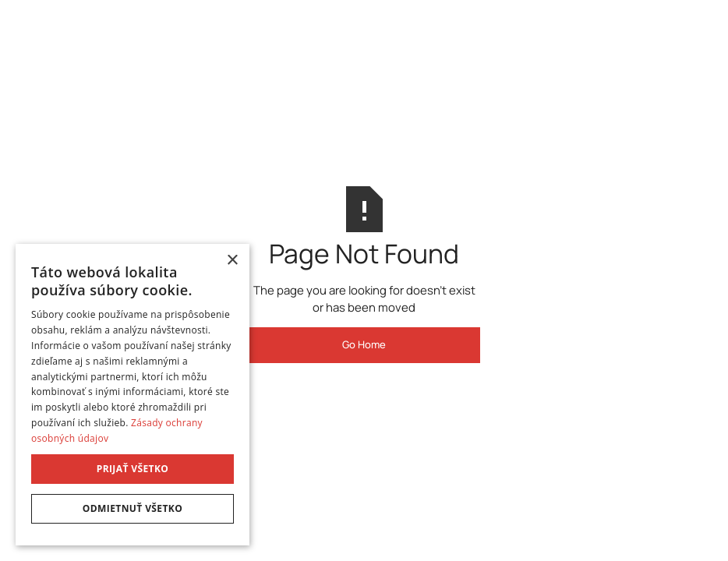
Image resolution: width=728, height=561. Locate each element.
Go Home (364, 344)
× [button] (232, 261)
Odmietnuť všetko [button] (133, 508)
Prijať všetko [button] (133, 469)
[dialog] (133, 395)
